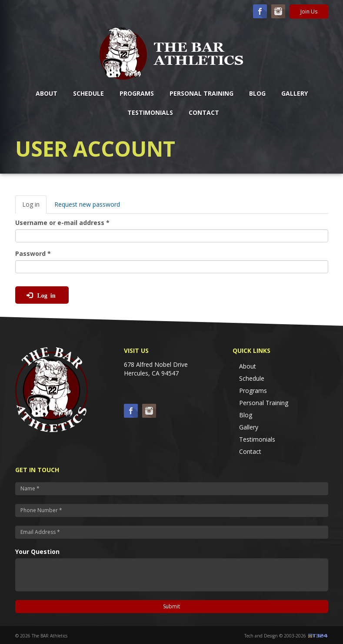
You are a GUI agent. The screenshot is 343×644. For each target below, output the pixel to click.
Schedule (88, 93)
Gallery (295, 93)
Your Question (37, 552)
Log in (34, 207)
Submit (171, 606)
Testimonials (150, 112)
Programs (137, 93)
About (47, 93)
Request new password (87, 204)
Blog (257, 93)
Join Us (309, 12)
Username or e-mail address (62, 223)
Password (33, 253)
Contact (204, 112)
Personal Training (201, 93)
